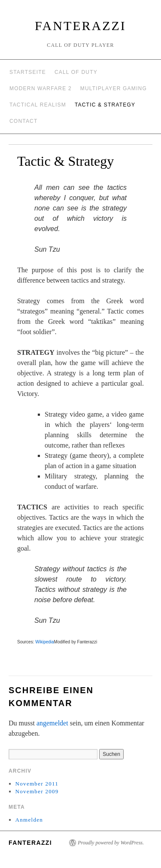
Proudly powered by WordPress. (111, 843)
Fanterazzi (80, 26)
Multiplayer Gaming (114, 88)
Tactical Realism (38, 105)
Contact (24, 121)
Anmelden (29, 820)
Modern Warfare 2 (41, 88)
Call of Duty (76, 72)
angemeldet (52, 723)
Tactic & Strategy (105, 105)
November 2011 (37, 784)
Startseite (28, 72)
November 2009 (37, 791)
